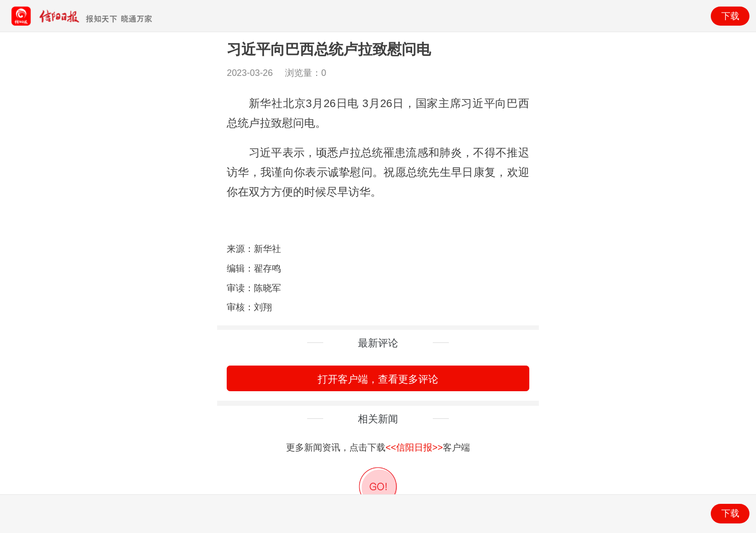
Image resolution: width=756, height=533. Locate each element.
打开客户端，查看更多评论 (378, 379)
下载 (730, 16)
